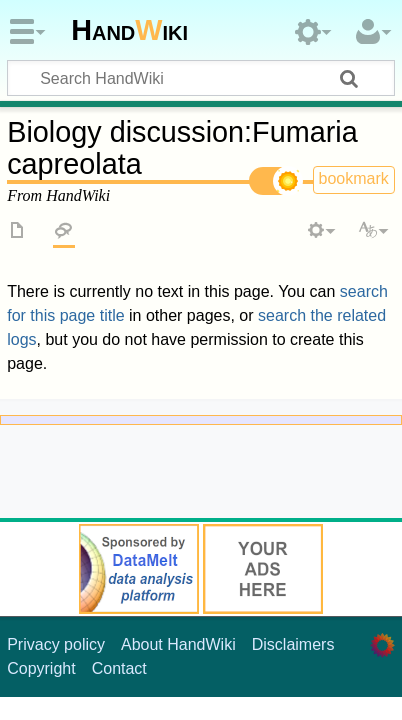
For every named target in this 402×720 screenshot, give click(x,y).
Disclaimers (293, 644)
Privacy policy (56, 644)
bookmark (354, 178)
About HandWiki (178, 644)
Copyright (41, 668)
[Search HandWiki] (201, 78)
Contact (119, 668)
